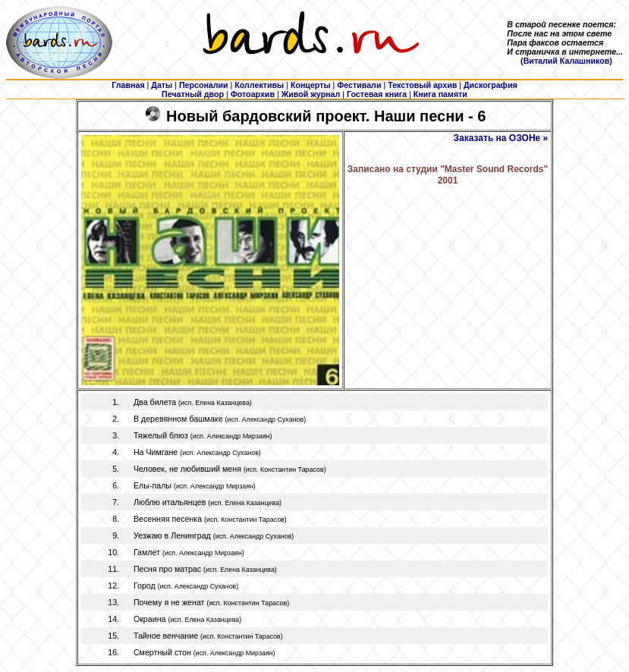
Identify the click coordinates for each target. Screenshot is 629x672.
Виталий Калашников (567, 61)
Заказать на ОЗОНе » (501, 138)
